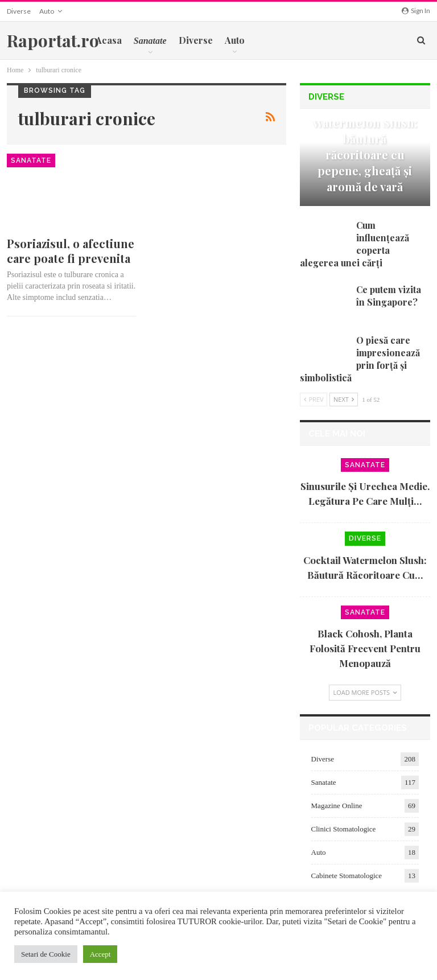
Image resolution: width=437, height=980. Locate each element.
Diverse (19, 11)
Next (344, 399)
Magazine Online (337, 806)
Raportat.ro (53, 40)
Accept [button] (100, 954)
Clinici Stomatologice (344, 829)
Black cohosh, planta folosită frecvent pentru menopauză (365, 648)
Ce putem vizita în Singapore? (389, 296)
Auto (47, 11)
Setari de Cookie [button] (46, 954)
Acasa (109, 40)
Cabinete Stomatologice (347, 876)
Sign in (416, 11)
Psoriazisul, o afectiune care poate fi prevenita (71, 251)
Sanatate (31, 160)
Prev (314, 399)
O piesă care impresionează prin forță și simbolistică (360, 359)
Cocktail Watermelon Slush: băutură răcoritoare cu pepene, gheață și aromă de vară (365, 147)
